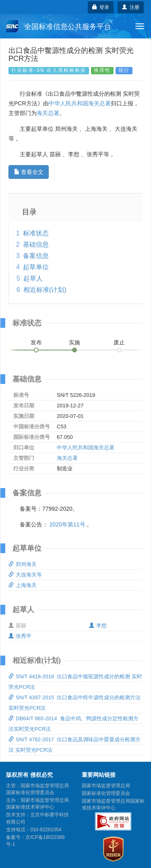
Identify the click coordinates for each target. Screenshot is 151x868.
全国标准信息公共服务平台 (59, 26)
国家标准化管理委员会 (106, 793)
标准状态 (36, 233)
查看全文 (29, 172)
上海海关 (23, 585)
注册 (131, 7)
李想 (98, 626)
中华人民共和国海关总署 (80, 103)
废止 (119, 342)
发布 (36, 342)
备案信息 (36, 256)
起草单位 (36, 267)
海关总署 (48, 113)
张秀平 (20, 636)
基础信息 (36, 244)
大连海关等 (25, 575)
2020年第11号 (67, 524)
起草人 (33, 278)
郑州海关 (23, 564)
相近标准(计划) (45, 290)
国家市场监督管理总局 (106, 786)
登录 (101, 7)
